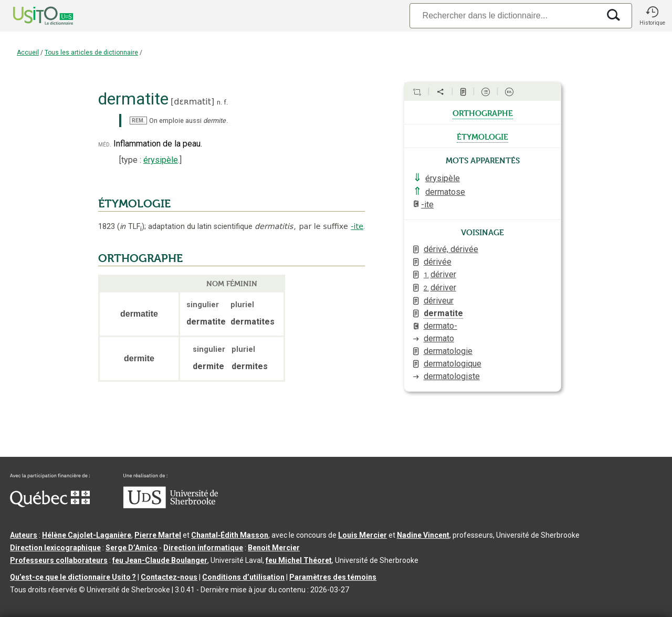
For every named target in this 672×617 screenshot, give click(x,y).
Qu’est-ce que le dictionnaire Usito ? (73, 577)
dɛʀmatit (192, 102)
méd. (105, 144)
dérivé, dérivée (451, 249)
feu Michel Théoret (299, 560)
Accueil (28, 53)
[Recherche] (505, 15)
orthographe (483, 112)
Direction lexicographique (55, 548)
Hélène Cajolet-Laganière (87, 535)
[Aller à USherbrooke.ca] (171, 506)
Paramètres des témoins (333, 577)
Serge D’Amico (132, 548)
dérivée (438, 262)
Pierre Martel (158, 535)
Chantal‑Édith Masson (230, 535)
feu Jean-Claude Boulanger (160, 560)
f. (226, 102)
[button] (652, 16)
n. (219, 102)
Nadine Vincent (423, 535)
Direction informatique (203, 548)
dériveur (439, 301)
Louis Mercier (363, 535)
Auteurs (24, 535)
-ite (357, 226)
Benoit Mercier (274, 548)
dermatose (445, 192)
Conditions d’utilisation (243, 577)
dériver (440, 274)
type (129, 160)
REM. (138, 121)
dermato (439, 338)
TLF (131, 227)
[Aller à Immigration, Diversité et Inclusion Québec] (50, 505)
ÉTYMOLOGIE (134, 204)
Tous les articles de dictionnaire (91, 53)
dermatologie (448, 351)
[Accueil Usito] (31, 16)
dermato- (440, 326)
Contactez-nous (169, 577)
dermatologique (453, 364)
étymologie (482, 136)
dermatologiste (452, 376)
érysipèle (161, 160)
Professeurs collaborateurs (59, 560)
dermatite (443, 313)
